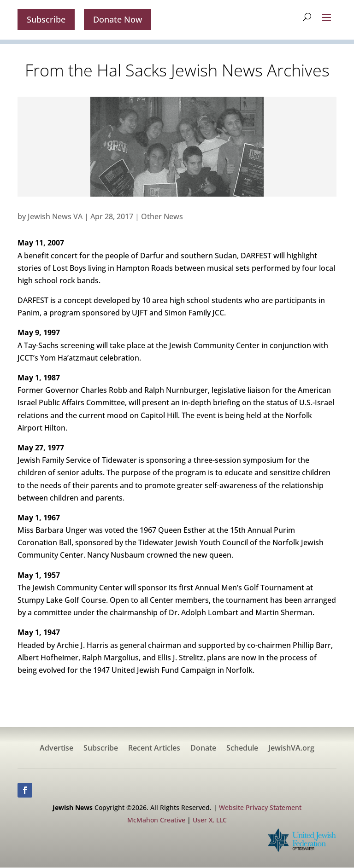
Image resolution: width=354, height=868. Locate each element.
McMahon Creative (156, 820)
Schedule (242, 749)
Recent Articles (154, 749)
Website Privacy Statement (260, 807)
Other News (162, 216)
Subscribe (46, 19)
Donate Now (118, 19)
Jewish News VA (55, 216)
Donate (203, 749)
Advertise (56, 749)
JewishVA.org (291, 749)
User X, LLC (210, 820)
